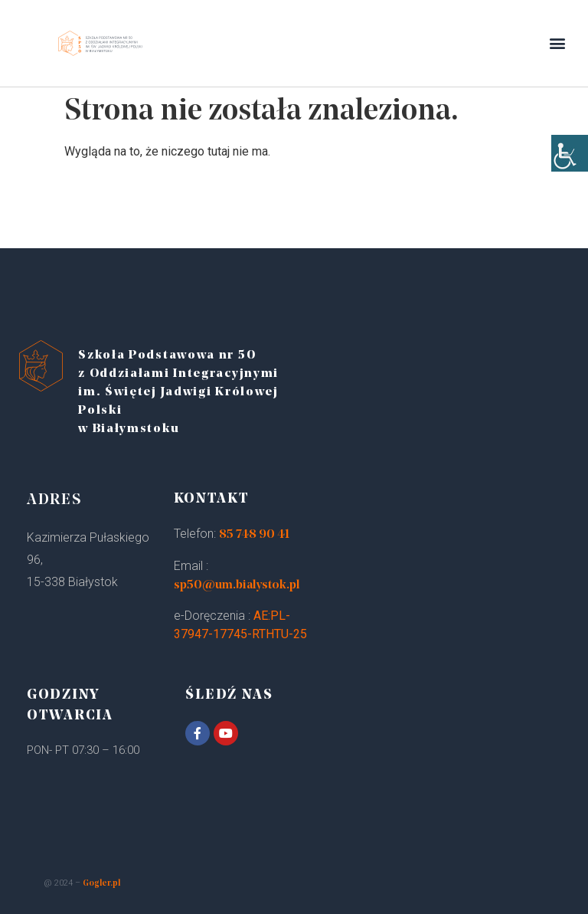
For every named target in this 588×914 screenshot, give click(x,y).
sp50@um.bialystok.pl (237, 585)
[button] (558, 43)
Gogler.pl (101, 884)
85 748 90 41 (254, 535)
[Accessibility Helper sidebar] (570, 153)
